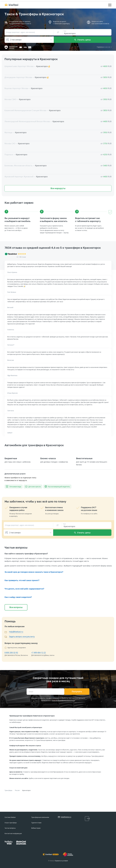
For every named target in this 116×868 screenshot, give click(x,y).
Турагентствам (36, 823)
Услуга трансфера (11, 823)
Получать (77, 692)
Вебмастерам (36, 828)
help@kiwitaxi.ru (16, 632)
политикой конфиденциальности (63, 700)
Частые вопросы (10, 828)
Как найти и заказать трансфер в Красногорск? (26, 554)
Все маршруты (58, 188)
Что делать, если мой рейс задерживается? (24, 589)
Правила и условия (61, 861)
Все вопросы (16, 607)
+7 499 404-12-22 (39, 653)
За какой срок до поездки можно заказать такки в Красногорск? (34, 572)
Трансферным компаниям (40, 817)
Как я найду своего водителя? (18, 597)
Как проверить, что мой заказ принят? (22, 580)
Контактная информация (13, 833)
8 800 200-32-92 (11, 653)
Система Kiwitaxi (10, 817)
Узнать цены (83, 40)
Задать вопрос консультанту (22, 637)
